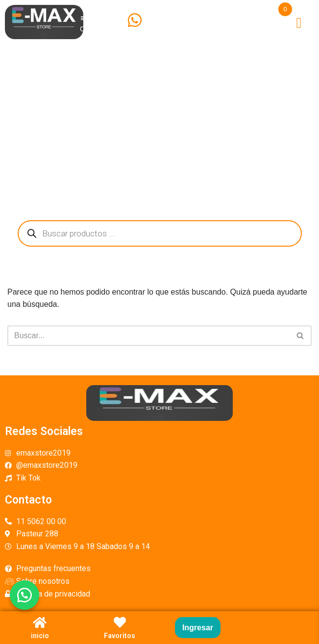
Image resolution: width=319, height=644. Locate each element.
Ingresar (198, 628)
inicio (40, 636)
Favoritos (120, 636)
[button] (25, 595)
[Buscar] (148, 336)
